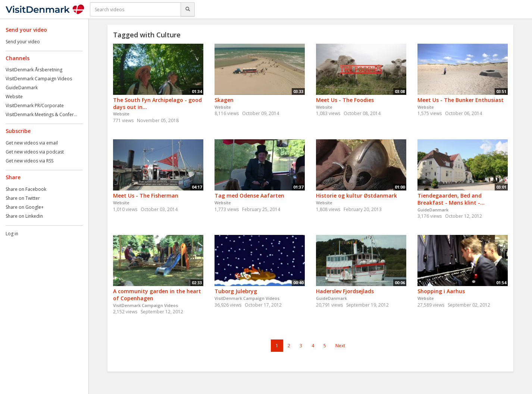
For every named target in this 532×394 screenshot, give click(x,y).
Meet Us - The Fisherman (146, 196)
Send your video (23, 42)
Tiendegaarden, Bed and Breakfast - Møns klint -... (451, 199)
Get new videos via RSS (29, 161)
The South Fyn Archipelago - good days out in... (157, 103)
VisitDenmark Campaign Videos (39, 79)
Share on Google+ (25, 207)
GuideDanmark (22, 88)
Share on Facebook (26, 189)
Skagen (224, 100)
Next (340, 346)
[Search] (188, 9)
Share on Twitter (23, 198)
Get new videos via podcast (35, 152)
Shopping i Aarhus (441, 291)
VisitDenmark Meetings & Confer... (41, 114)
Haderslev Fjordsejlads (345, 291)
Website (14, 97)
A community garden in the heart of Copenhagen (157, 295)
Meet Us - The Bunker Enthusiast (461, 100)
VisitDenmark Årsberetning (34, 70)
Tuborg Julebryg (236, 291)
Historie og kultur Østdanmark (356, 196)
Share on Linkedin (24, 216)
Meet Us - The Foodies (345, 100)
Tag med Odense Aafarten (249, 196)
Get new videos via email (32, 143)
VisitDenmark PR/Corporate (35, 106)
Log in (12, 234)
